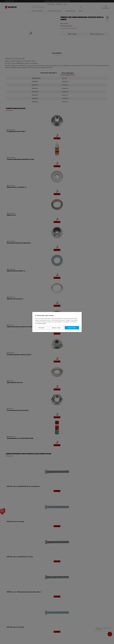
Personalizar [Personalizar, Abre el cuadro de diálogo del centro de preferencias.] (41, 328)
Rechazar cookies (56, 328)
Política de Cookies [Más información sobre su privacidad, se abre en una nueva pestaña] (42, 323)
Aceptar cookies (72, 328)
